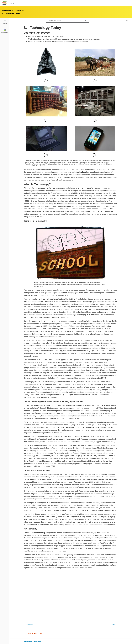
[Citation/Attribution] (71, 642)
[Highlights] (5, 31)
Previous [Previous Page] (28, 625)
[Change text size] (127, 21)
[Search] (86, 21)
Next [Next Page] (115, 625)
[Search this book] (65, 21)
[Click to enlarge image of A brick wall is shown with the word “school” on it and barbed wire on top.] (71, 253)
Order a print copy (35, 633)
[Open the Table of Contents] (5, 22)
